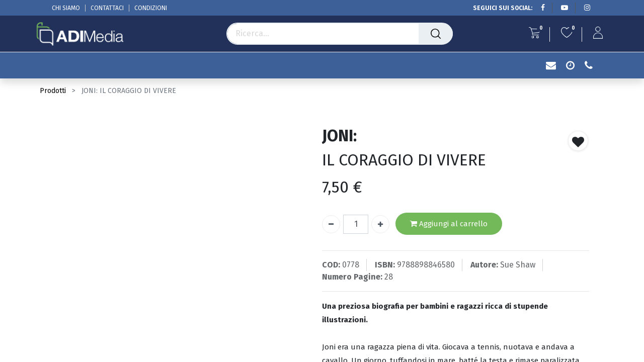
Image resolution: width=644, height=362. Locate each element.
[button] (578, 141)
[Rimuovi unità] (331, 224)
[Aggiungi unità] (380, 224)
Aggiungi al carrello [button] (449, 224)
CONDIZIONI (151, 8)
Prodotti (53, 91)
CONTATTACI (107, 8)
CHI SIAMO (66, 8)
